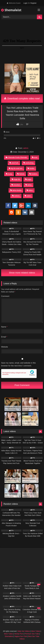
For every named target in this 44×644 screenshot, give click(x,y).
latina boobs (16, 190)
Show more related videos (22, 273)
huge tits (16, 179)
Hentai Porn (19, 634)
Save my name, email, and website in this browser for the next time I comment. (18, 364)
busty (9, 174)
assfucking (28, 163)
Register (33, 3)
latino (30, 190)
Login (25, 3)
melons (16, 196)
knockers (16, 185)
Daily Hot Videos (24, 631)
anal (35, 157)
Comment (5, 296)
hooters (33, 174)
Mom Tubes (36, 631)
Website (5, 347)
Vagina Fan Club (21, 636)
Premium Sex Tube (32, 634)
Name (4, 327)
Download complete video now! (22, 98)
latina (28, 185)
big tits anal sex (16, 168)
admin (26, 148)
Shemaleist (11, 10)
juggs (28, 179)
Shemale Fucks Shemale (16, 157)
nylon (28, 196)
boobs (31, 168)
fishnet (21, 174)
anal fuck (14, 163)
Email (4, 337)
